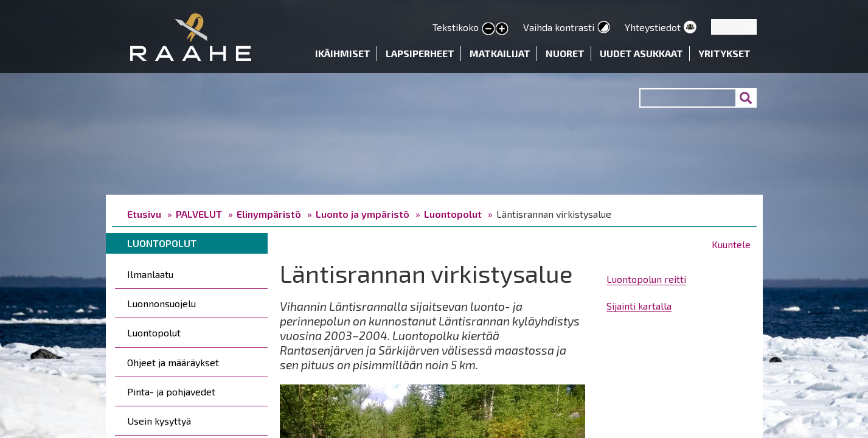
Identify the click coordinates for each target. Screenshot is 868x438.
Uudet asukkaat (641, 53)
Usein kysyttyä (159, 421)
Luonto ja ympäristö (363, 214)
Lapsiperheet (420, 53)
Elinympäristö (269, 214)
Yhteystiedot (653, 27)
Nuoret (565, 53)
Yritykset (724, 53)
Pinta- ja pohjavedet (171, 391)
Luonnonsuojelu (161, 303)
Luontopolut (453, 214)
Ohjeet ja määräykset (173, 362)
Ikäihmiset (343, 53)
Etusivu (144, 214)
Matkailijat (500, 53)
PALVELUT (199, 214)
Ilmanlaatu (150, 274)
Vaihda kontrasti (559, 27)
